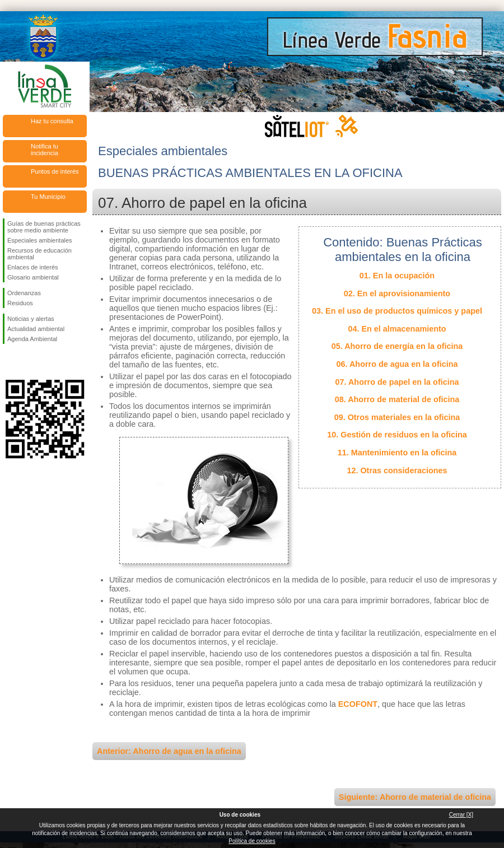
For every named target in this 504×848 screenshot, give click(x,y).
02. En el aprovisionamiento (397, 293)
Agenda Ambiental (32, 339)
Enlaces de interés (33, 267)
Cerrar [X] (461, 815)
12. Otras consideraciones (397, 470)
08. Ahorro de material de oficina (397, 399)
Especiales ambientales (40, 240)
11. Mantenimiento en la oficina (397, 453)
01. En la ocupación (397, 276)
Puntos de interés (55, 171)
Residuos (20, 303)
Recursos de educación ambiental (39, 254)
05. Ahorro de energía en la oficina (397, 346)
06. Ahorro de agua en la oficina (397, 364)
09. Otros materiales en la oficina (397, 417)
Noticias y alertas (31, 319)
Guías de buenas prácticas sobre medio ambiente (44, 227)
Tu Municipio (48, 197)
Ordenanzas (24, 293)
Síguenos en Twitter (28, 362)
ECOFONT (358, 704)
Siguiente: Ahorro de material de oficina (415, 797)
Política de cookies (252, 841)
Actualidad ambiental (36, 329)
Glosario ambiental (33, 277)
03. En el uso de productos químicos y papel (397, 311)
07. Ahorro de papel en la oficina (397, 382)
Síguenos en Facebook (10, 362)
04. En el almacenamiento (397, 329)
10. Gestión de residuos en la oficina (397, 435)
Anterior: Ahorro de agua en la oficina (169, 751)
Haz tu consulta (52, 121)
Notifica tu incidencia (45, 150)
